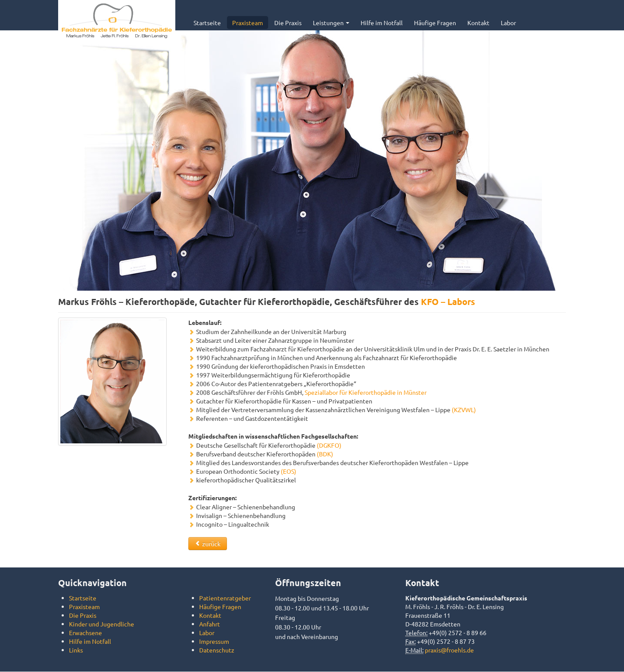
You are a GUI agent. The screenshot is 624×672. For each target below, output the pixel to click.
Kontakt (478, 23)
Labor (508, 23)
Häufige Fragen (435, 23)
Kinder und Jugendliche (102, 624)
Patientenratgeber (225, 598)
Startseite (207, 23)
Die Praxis (288, 23)
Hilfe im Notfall (382, 23)
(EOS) (289, 471)
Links (76, 650)
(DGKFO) (329, 445)
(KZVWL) (464, 410)
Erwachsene (85, 633)
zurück (208, 544)
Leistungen (331, 23)
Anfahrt (210, 624)
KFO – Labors (448, 302)
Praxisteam (248, 23)
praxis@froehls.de (449, 650)
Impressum (214, 641)
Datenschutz (217, 650)
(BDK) (325, 454)
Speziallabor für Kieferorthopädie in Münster (366, 392)
